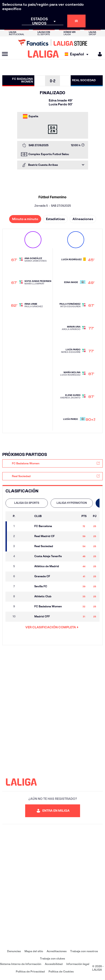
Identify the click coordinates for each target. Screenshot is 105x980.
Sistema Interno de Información (21, 964)
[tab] (27, 503)
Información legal (78, 964)
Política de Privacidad (30, 971)
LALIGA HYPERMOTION (72, 503)
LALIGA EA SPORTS (27, 503)
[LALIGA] (43, 54)
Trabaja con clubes (52, 958)
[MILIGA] (98, 54)
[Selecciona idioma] (78, 54)
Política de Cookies (61, 971)
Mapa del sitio (34, 951)
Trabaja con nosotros (84, 951)
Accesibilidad (54, 964)
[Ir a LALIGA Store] (52, 43)
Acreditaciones (57, 951)
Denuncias (14, 951)
